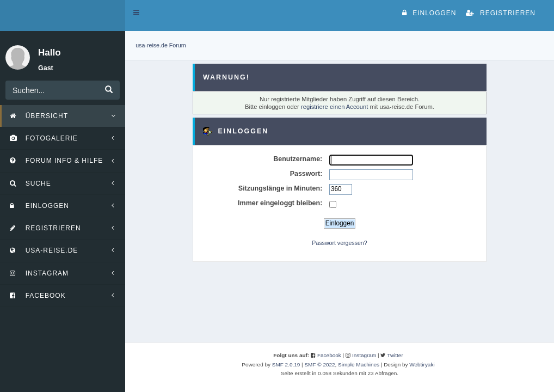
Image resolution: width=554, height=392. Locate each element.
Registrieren (501, 13)
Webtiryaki (422, 365)
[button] (136, 13)
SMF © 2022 (319, 365)
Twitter (395, 355)
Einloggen (429, 13)
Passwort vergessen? (339, 243)
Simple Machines (359, 365)
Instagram (364, 355)
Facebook (329, 355)
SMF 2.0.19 (286, 365)
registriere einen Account (334, 107)
